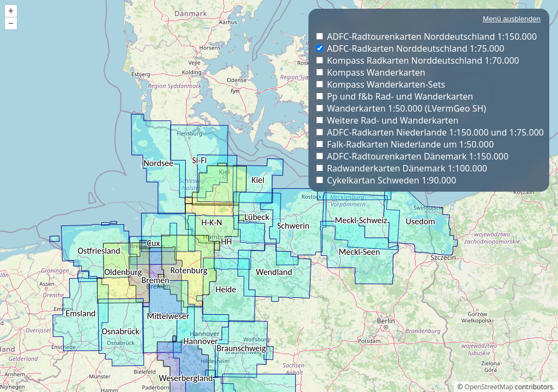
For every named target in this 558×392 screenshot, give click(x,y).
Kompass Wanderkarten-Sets (386, 84)
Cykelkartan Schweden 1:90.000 (392, 180)
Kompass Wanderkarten (376, 72)
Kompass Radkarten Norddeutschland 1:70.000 (423, 60)
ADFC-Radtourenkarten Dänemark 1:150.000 (418, 156)
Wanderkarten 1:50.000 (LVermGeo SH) (407, 108)
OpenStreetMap (489, 387)
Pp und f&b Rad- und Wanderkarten (400, 96)
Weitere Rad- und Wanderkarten (393, 120)
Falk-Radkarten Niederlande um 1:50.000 (410, 144)
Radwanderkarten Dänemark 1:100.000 (407, 168)
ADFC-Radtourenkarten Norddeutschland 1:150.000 (432, 36)
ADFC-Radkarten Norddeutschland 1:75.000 (416, 48)
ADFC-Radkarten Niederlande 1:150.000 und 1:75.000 (435, 132)
